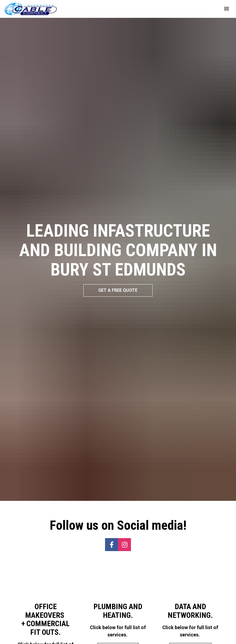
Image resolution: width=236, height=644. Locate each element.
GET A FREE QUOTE (118, 263)
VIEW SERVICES (46, 611)
